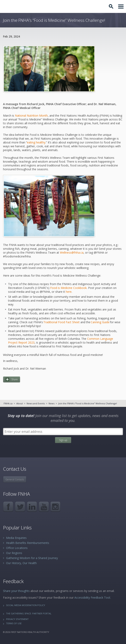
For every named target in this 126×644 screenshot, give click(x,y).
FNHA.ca (8, 403)
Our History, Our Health (21, 563)
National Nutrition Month (31, 116)
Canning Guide (100, 322)
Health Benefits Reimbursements (28, 543)
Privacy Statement (17, 619)
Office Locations (17, 548)
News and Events (36, 403)
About (20, 403)
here (69, 292)
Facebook (8, 507)
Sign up (63, 440)
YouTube (44, 507)
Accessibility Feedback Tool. (93, 597)
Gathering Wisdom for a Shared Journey (32, 558)
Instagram (56, 507)
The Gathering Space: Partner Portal (29, 613)
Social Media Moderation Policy (26, 605)
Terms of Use (14, 623)
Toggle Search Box (112, 6)
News (52, 403)
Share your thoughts (16, 591)
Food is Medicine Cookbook (68, 288)
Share (15, 379)
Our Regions (14, 553)
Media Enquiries (16, 538)
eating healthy (36, 142)
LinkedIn (32, 507)
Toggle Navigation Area (121, 6)
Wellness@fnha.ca (72, 252)
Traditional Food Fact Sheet (61, 322)
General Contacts (15, 479)
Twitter (20, 507)
